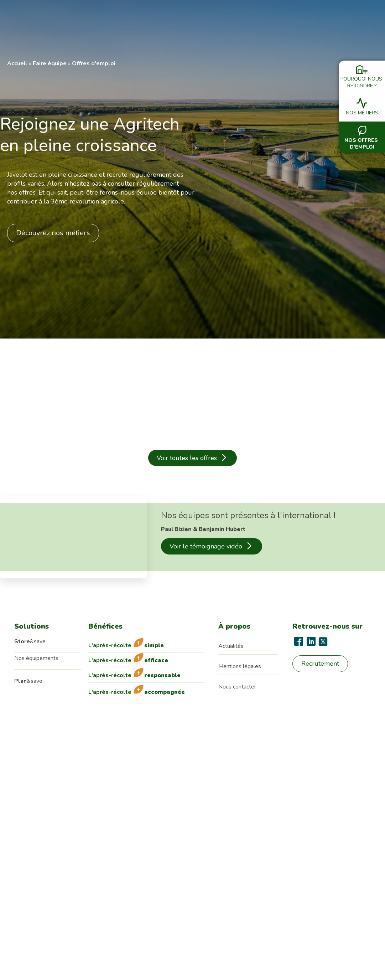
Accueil (17, 63)
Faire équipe (50, 63)
